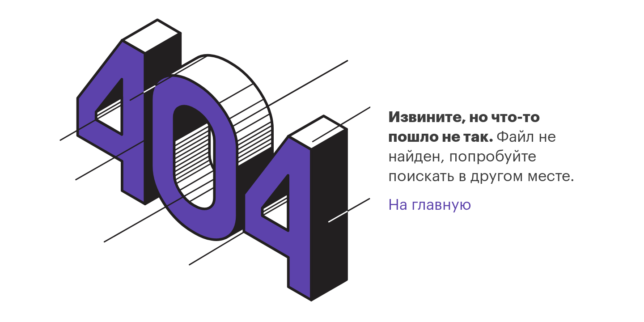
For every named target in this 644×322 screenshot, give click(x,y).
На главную (430, 205)
